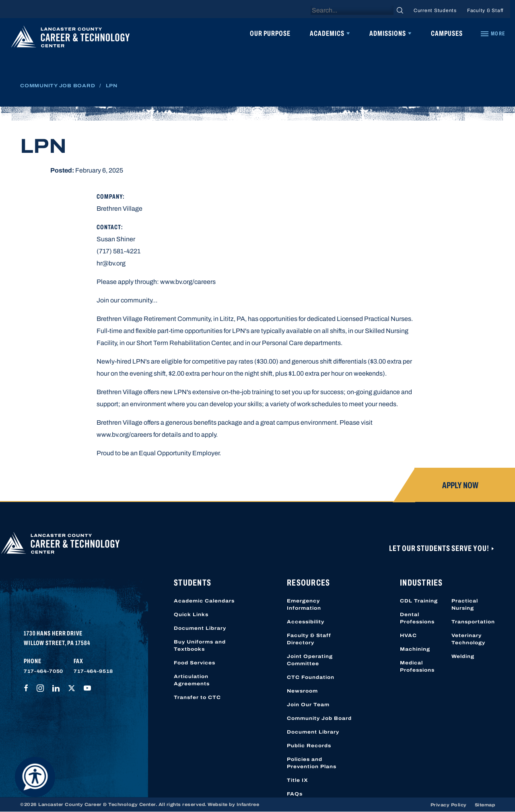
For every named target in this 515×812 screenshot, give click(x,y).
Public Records (309, 746)
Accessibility (306, 622)
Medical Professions (417, 666)
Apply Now (460, 485)
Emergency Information (304, 604)
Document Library (200, 628)
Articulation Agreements (192, 680)
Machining (415, 649)
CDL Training (419, 601)
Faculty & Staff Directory (309, 639)
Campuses (447, 33)
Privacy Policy (449, 805)
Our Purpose (270, 33)
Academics (327, 33)
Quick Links (191, 615)
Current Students (435, 10)
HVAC (408, 635)
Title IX (298, 780)
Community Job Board (58, 86)
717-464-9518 (93, 671)
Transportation (473, 622)
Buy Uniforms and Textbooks (200, 645)
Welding (463, 656)
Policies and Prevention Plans (312, 763)
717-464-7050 (43, 671)
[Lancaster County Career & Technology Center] (70, 39)
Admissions (388, 33)
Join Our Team (308, 705)
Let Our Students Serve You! (440, 548)
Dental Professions (417, 618)
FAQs (295, 794)
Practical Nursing (465, 604)
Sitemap (485, 805)
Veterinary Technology (468, 639)
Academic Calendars (204, 601)
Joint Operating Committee (310, 660)
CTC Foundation (311, 677)
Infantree (248, 804)
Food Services (195, 663)
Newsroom (302, 691)
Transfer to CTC (197, 697)
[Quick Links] (492, 34)
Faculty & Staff (485, 10)
